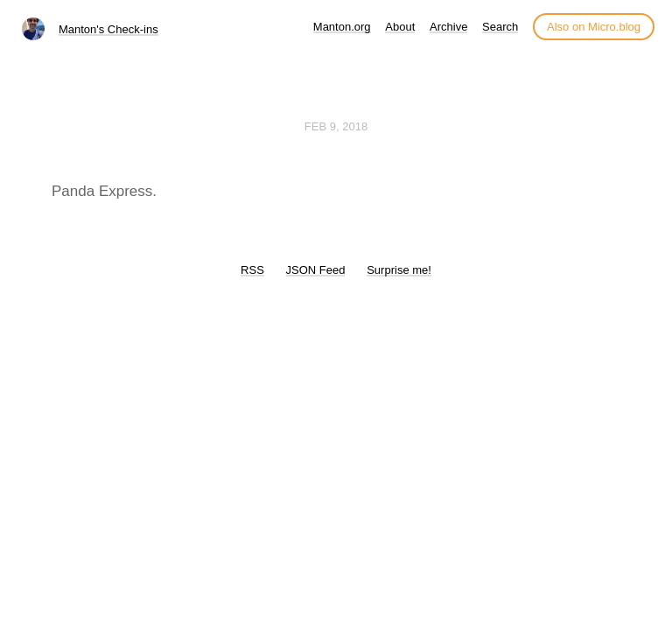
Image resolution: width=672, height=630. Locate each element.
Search (500, 27)
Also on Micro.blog (594, 27)
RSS (252, 270)
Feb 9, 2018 (336, 126)
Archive (448, 27)
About (400, 27)
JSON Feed (316, 270)
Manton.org (342, 27)
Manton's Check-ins (108, 29)
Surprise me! (399, 270)
